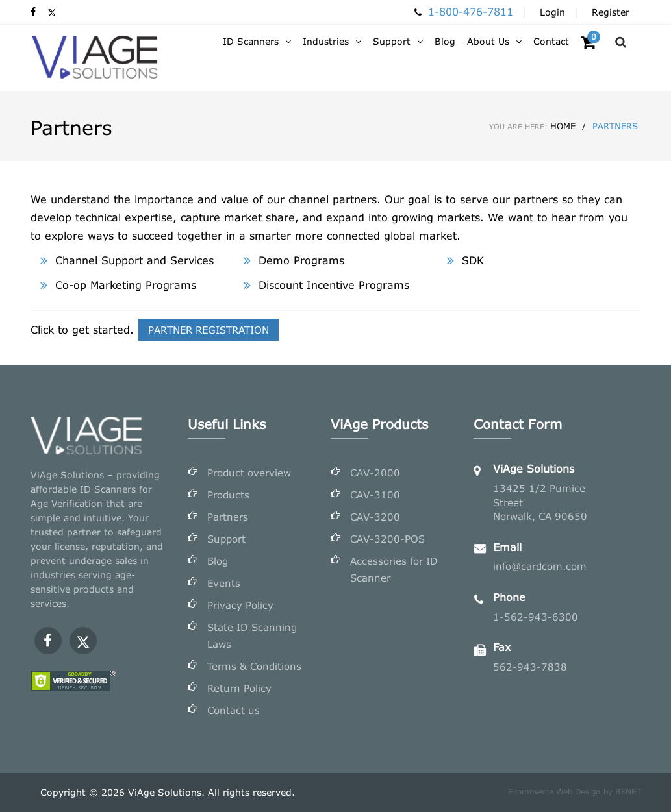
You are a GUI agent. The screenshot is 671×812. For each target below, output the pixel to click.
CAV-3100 (375, 495)
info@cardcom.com (540, 566)
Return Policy (239, 688)
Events (224, 583)
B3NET (628, 792)
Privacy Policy (240, 605)
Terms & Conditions (254, 666)
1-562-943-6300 (536, 617)
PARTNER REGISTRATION (209, 330)
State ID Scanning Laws (252, 635)
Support (226, 539)
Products (228, 495)
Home (532, 126)
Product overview (249, 473)
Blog (218, 561)
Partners (228, 517)
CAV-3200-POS (387, 539)
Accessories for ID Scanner (394, 569)
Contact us (234, 710)
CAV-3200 (375, 517)
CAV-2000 (375, 473)
